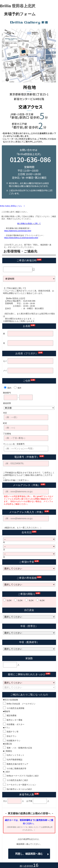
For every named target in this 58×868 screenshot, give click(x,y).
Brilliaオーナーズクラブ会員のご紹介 (23, 776)
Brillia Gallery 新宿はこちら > (12, 206)
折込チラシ (12, 736)
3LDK (31, 600)
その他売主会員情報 (16, 708)
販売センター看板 (15, 720)
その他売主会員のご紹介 (17, 780)
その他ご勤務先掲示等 (16, 768)
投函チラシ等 (13, 732)
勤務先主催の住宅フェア (17, 764)
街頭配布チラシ (14, 741)
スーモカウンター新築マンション (21, 785)
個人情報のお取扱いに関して (29, 224)
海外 (19, 388)
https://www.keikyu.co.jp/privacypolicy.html (21, 238)
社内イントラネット (16, 755)
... (33, 269)
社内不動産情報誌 (15, 760)
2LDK (20, 600)
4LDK (42, 600)
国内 (9, 388)
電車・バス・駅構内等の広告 (19, 748)
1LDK (9, 600)
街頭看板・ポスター (16, 724)
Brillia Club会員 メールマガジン (21, 704)
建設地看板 (12, 715)
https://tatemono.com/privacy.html (18, 231)
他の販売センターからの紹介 (19, 789)
